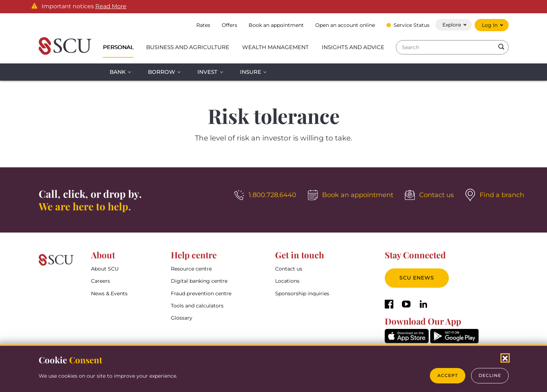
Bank (118, 72)
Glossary (182, 318)
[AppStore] (407, 341)
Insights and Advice (353, 47)
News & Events (109, 293)
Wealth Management (275, 47)
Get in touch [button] (300, 255)
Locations (287, 281)
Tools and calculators (197, 306)
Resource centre (191, 269)
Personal (118, 47)
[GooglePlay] (454, 341)
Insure (251, 72)
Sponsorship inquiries (302, 293)
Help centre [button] (194, 255)
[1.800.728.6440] (265, 195)
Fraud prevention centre (201, 293)
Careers (100, 281)
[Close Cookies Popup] (505, 358)
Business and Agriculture (188, 47)
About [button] (103, 255)
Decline (490, 375)
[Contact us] (429, 195)
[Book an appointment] (351, 195)
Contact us (289, 269)
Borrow (162, 72)
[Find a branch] (495, 195)
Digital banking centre (199, 281)
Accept (448, 375)
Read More (111, 6)
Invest (207, 72)
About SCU (105, 269)
